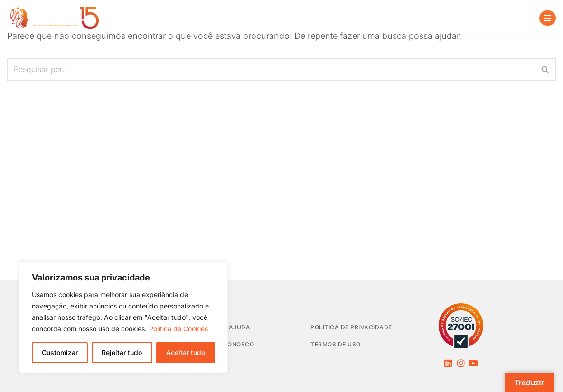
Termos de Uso (336, 344)
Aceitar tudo (186, 352)
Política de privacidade (351, 327)
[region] (123, 317)
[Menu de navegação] (548, 18)
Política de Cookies (178, 329)
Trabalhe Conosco (221, 344)
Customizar (60, 352)
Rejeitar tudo (122, 352)
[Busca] (518, 18)
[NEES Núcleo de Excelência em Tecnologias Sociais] (55, 18)
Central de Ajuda (219, 327)
